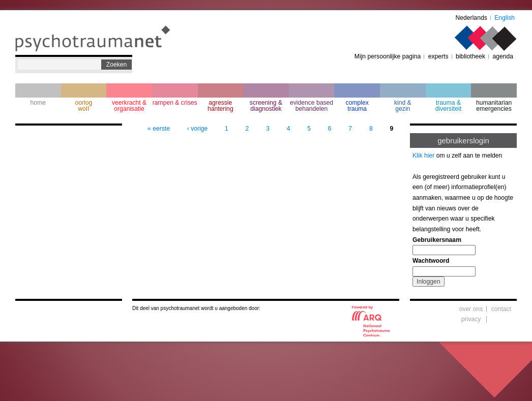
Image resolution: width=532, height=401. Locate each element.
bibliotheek (470, 56)
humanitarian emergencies (494, 106)
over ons (471, 309)
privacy (471, 319)
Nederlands (471, 18)
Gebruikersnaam (437, 240)
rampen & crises (175, 103)
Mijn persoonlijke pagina (388, 56)
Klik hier (423, 156)
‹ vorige (198, 129)
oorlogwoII (84, 106)
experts (438, 56)
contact (501, 309)
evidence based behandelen (312, 106)
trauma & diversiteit (448, 106)
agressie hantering (220, 106)
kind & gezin (403, 106)
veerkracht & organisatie (129, 106)
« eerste (159, 129)
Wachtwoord (431, 261)
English (505, 18)
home (38, 103)
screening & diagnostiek (266, 106)
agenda (503, 56)
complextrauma (357, 106)
